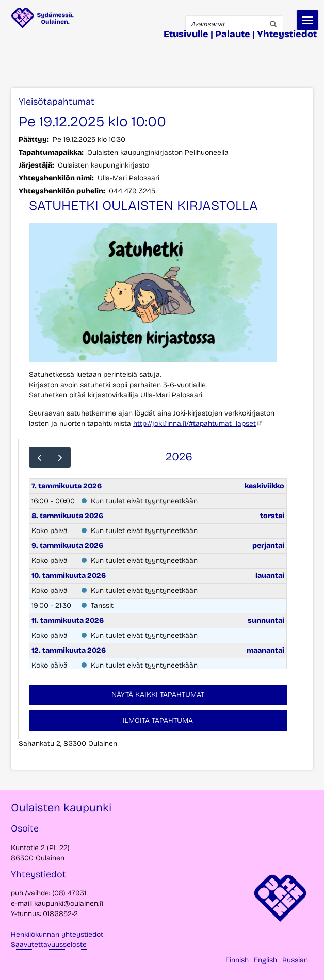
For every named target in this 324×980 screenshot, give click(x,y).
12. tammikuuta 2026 (69, 650)
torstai (272, 516)
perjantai (268, 546)
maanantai (265, 650)
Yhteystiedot (287, 34)
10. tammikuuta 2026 (69, 576)
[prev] (39, 457)
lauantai (270, 576)
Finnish (237, 960)
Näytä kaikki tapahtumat (158, 695)
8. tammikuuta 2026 (67, 516)
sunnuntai (266, 620)
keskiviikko (264, 486)
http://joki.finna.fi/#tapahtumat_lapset (198, 423)
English (265, 960)
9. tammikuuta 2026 (67, 546)
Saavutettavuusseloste (49, 945)
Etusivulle (186, 34)
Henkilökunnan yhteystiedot (57, 934)
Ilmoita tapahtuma (158, 720)
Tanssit (102, 605)
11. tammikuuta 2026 (68, 620)
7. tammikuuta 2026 (67, 486)
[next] (60, 457)
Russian (295, 960)
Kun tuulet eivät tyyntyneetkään (144, 501)
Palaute (233, 34)
